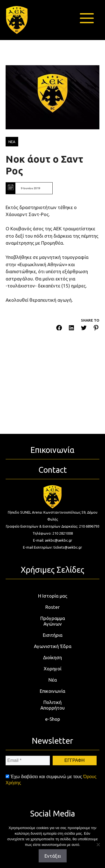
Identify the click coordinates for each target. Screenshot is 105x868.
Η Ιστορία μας (53, 596)
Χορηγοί (53, 669)
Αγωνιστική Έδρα (53, 646)
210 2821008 (63, 533)
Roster (53, 607)
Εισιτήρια (53, 635)
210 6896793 (89, 526)
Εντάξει (53, 856)
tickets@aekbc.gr (68, 547)
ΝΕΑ (12, 142)
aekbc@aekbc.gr (59, 540)
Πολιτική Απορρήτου (53, 705)
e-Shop (53, 719)
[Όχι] (98, 844)
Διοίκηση (53, 657)
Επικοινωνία (53, 691)
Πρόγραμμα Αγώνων (53, 621)
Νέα (53, 680)
